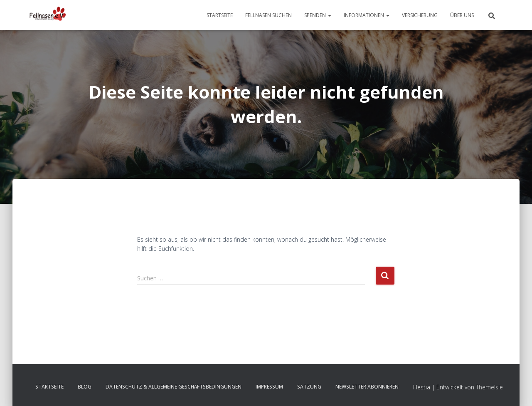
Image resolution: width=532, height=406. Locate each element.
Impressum (269, 387)
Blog (85, 387)
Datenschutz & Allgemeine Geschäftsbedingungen (174, 387)
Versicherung (420, 15)
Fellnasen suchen (268, 15)
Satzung (309, 387)
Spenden (318, 15)
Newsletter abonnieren (367, 387)
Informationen (367, 15)
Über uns (462, 15)
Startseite (220, 15)
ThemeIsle (489, 387)
